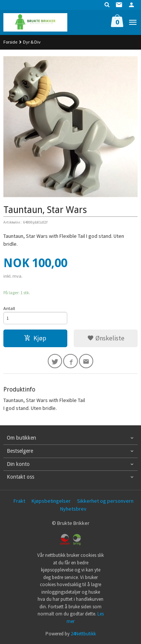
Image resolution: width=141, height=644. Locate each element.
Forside (10, 42)
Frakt (19, 501)
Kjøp (35, 338)
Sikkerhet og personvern (105, 501)
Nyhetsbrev (73, 509)
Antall (9, 308)
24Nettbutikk (83, 634)
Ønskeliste (106, 338)
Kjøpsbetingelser (51, 501)
